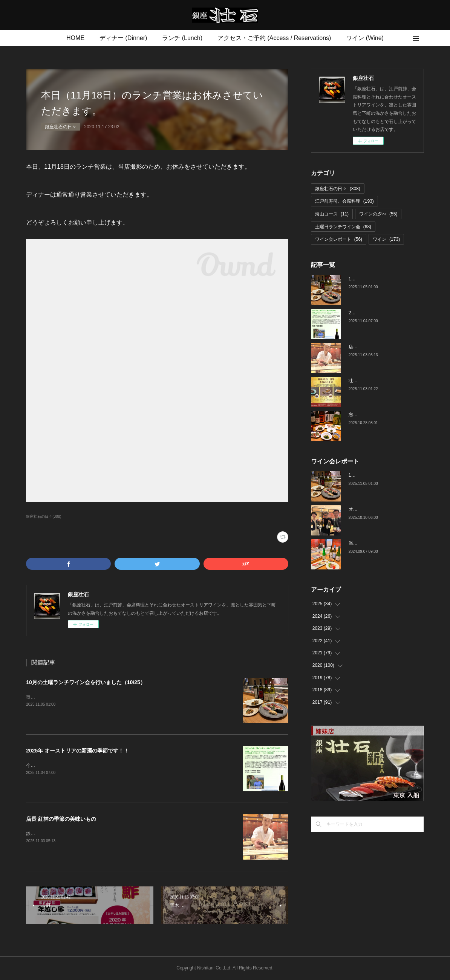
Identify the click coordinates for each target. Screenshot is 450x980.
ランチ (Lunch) (182, 38)
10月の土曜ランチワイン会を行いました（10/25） (86, 682)
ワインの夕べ (378, 214)
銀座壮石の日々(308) (44, 516)
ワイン (386, 239)
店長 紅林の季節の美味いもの (61, 819)
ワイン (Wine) (365, 38)
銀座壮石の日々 (61, 127)
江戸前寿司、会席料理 (344, 201)
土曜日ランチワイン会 (343, 227)
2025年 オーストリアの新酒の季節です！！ (77, 751)
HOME (75, 38)
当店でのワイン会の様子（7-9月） (383, 543)
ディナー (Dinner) (123, 38)
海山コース (332, 214)
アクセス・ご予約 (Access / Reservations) (274, 38)
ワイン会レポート (339, 239)
